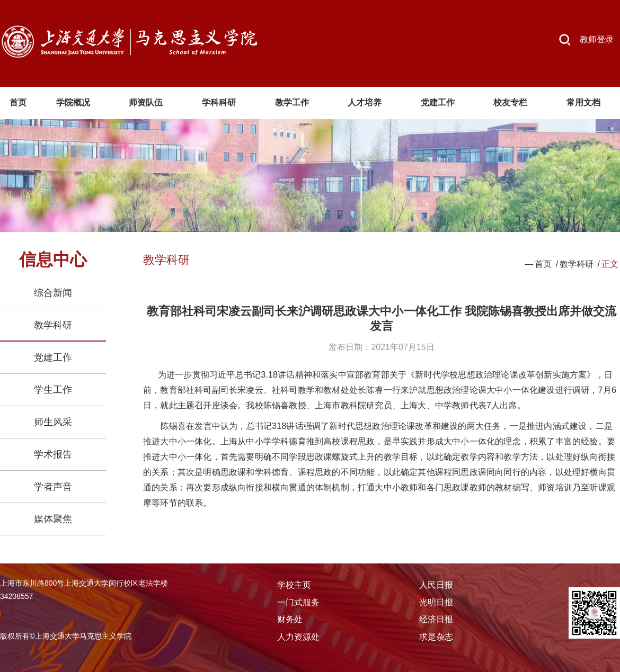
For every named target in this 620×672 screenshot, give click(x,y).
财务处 (290, 619)
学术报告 (53, 454)
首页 (543, 264)
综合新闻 (53, 293)
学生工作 (53, 390)
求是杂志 (436, 637)
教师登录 (597, 39)
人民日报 (436, 585)
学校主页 (294, 585)
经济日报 (436, 619)
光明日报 (436, 602)
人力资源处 (298, 637)
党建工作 (53, 357)
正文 (610, 264)
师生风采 (53, 422)
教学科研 (53, 325)
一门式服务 (298, 602)
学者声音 (53, 487)
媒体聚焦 (53, 519)
